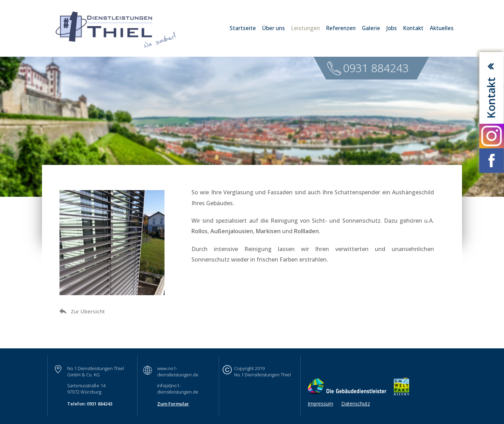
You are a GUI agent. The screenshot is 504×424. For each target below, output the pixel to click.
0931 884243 (376, 68)
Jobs (392, 28)
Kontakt (413, 28)
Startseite (243, 28)
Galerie (371, 28)
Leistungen (306, 28)
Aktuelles (442, 28)
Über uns (274, 28)
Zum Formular (173, 404)
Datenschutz (356, 404)
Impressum (320, 404)
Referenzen (341, 28)
